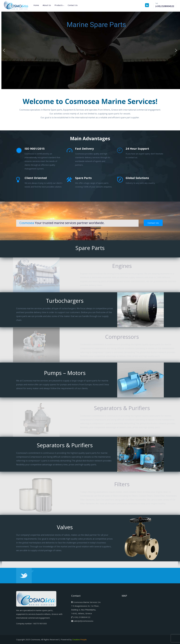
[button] (4, 50)
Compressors (124, 337)
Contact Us (73, 5)
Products (59, 5)
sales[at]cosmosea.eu (83, 621)
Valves (56, 527)
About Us (47, 5)
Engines (124, 266)
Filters (124, 484)
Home (36, 5)
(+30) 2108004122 (165, 6)
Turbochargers (56, 301)
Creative (79, 639)
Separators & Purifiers (124, 408)
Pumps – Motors (56, 373)
